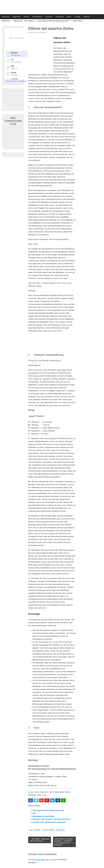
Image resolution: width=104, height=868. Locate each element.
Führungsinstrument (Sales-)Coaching (48, 810)
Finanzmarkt (37, 17)
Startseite (5, 17)
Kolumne (49, 17)
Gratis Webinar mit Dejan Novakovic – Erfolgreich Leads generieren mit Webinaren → (63, 842)
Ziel (34, 813)
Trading (77, 17)
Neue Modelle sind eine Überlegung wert (53, 21)
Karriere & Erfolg (48, 830)
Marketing (60, 17)
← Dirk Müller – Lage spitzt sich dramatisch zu (39, 840)
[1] (74, 134)
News (69, 17)
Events (26, 17)
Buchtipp (37, 830)
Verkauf (86, 17)
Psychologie (60, 830)
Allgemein (17, 17)
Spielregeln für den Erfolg (43, 816)
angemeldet (41, 860)
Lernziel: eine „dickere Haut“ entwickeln (49, 822)
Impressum (6, 21)
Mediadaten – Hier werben (24, 21)
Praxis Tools (78, 21)
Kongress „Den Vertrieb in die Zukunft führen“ (52, 819)
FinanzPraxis (34, 32)
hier (55, 785)
